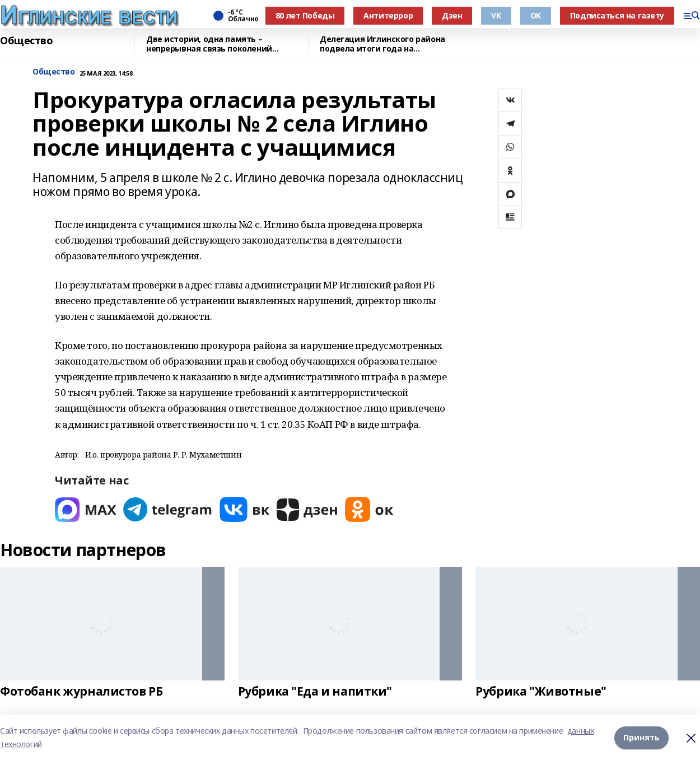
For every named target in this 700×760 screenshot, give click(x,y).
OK (536, 15)
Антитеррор (388, 15)
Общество (27, 41)
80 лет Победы (305, 15)
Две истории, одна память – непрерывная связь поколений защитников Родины (209, 44)
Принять (641, 737)
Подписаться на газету (617, 15)
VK (496, 15)
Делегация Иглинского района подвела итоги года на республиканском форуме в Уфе (385, 44)
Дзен (452, 15)
